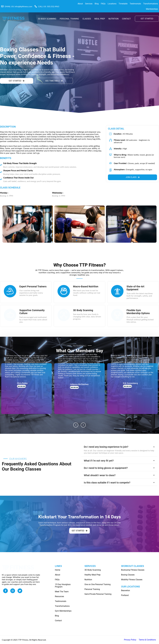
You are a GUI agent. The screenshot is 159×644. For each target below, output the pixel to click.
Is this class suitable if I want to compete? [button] (119, 483)
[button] (76, 425)
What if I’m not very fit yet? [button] (119, 461)
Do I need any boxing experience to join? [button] (119, 447)
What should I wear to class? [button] (119, 475)
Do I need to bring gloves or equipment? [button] (119, 468)
